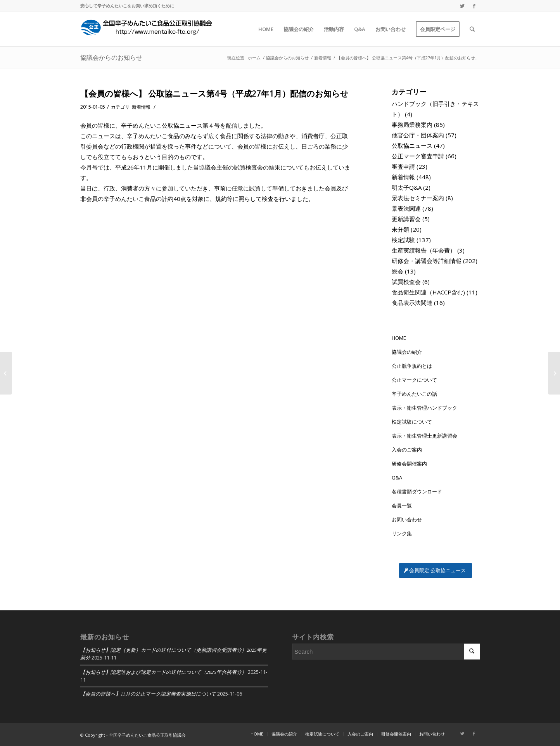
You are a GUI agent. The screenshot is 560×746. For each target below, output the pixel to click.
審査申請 (403, 166)
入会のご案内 (407, 450)
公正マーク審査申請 (418, 156)
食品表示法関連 (412, 303)
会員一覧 (402, 505)
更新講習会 (406, 219)
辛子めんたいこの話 (414, 394)
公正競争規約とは (412, 366)
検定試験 (403, 240)
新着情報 (141, 107)
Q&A (397, 478)
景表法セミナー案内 (418, 198)
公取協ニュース (412, 145)
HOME (399, 338)
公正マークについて (414, 380)
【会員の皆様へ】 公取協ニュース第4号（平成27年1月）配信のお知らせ (214, 93)
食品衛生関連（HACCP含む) (428, 292)
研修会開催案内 (409, 464)
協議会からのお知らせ (111, 57)
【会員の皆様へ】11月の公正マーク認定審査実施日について (148, 694)
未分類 (400, 229)
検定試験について (412, 422)
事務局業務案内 (412, 125)
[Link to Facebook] (474, 6)
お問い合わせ (407, 519)
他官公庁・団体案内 (418, 135)
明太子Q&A (407, 187)
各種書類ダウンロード (417, 492)
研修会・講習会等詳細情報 (427, 261)
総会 (398, 271)
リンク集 (402, 533)
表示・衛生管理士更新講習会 (424, 436)
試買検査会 (406, 282)
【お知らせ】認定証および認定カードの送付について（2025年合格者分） (163, 672)
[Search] (472, 29)
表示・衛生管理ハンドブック (424, 408)
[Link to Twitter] (462, 6)
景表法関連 (406, 208)
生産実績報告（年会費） (424, 250)
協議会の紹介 (407, 352)
